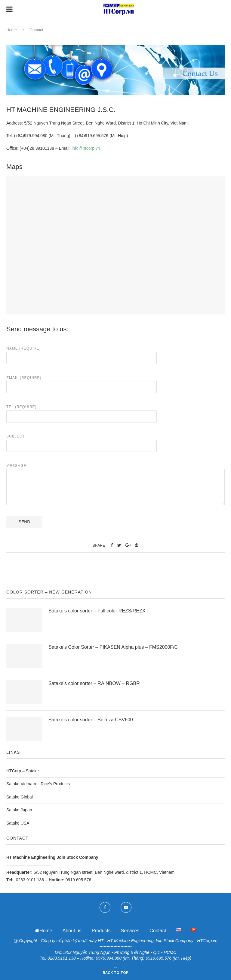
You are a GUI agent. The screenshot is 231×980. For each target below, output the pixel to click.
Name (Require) (82, 353)
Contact (158, 931)
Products (101, 931)
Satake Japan (19, 810)
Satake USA (18, 823)
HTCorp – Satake (23, 771)
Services (130, 931)
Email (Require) (82, 383)
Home (12, 30)
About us (72, 931)
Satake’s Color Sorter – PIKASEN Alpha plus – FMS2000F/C (113, 647)
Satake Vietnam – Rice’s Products (38, 784)
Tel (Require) (82, 412)
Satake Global (20, 797)
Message (115, 469)
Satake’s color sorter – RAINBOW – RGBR (94, 683)
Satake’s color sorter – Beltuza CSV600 (91, 720)
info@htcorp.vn (86, 148)
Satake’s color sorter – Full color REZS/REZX (97, 611)
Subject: (82, 441)
